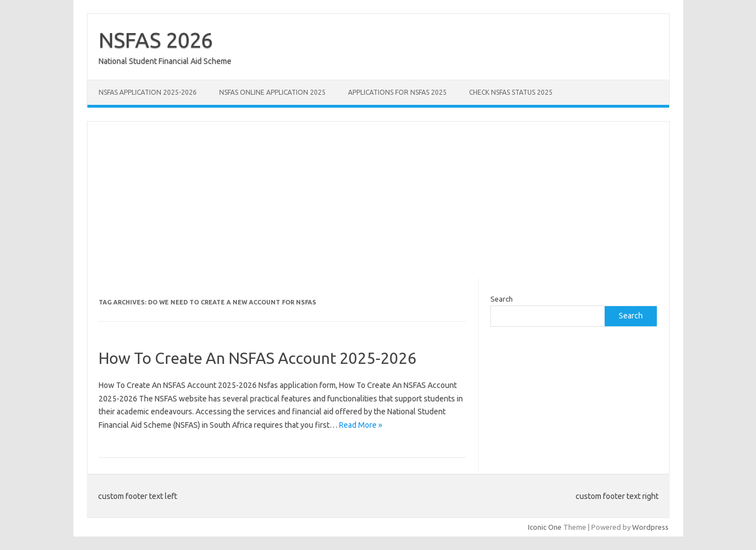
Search (502, 299)
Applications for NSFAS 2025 (397, 92)
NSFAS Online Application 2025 (272, 92)
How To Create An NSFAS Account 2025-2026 (258, 358)
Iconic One (545, 527)
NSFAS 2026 (156, 40)
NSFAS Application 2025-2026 (148, 92)
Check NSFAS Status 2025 (511, 92)
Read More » (361, 425)
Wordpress (650, 527)
